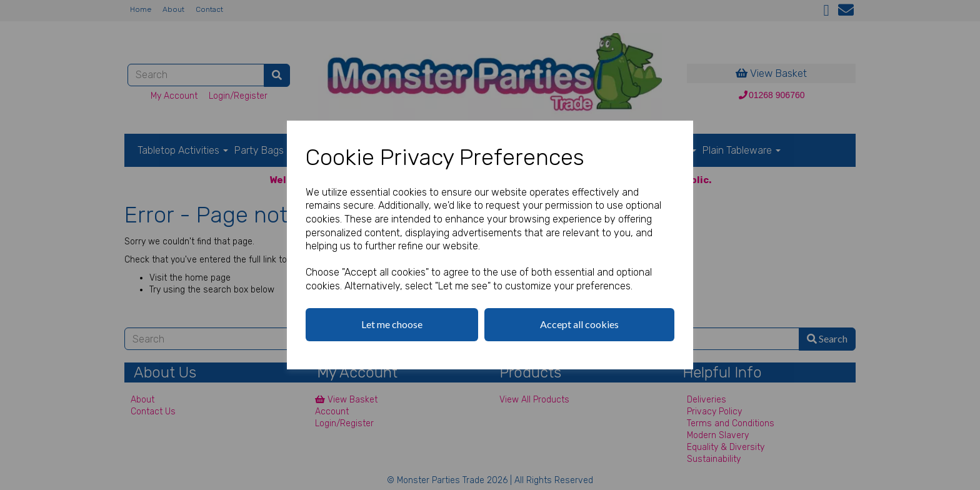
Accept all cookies (579, 324)
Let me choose (392, 324)
